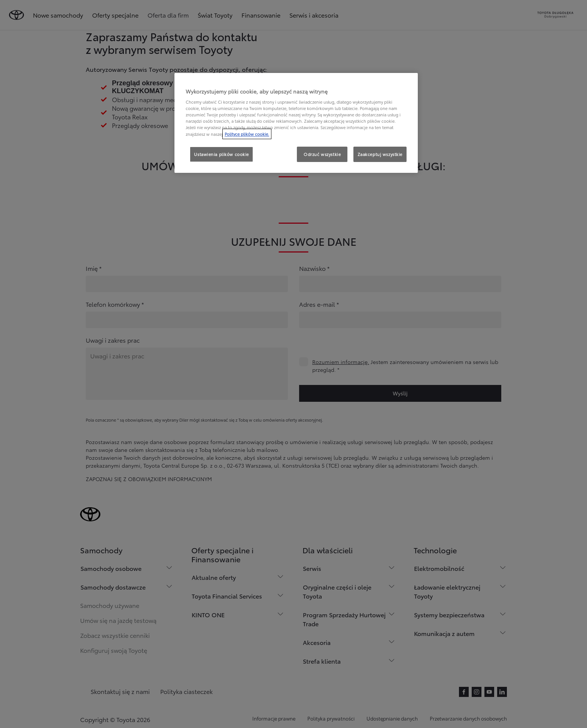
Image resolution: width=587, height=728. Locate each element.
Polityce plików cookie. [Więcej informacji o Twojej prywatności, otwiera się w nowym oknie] (247, 134)
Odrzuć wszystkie (322, 154)
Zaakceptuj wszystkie (380, 154)
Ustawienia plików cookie (221, 154)
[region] (296, 123)
